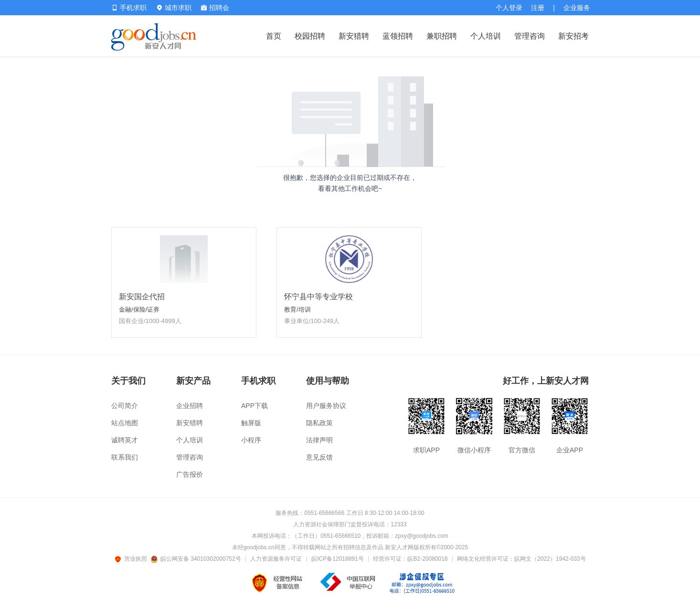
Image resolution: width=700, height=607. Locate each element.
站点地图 (125, 423)
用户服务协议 (326, 406)
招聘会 (215, 8)
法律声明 (319, 440)
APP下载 (255, 406)
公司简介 (125, 406)
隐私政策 (319, 423)
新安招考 (573, 36)
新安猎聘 (354, 36)
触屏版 (251, 423)
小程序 (251, 440)
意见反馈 (319, 457)
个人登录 (509, 8)
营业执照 (132, 559)
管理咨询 (530, 36)
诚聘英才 (125, 440)
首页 (274, 36)
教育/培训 (297, 309)
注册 (538, 8)
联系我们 (125, 457)
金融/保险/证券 (139, 309)
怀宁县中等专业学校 (318, 297)
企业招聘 (190, 406)
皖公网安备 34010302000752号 (196, 559)
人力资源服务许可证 (276, 559)
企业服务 (577, 8)
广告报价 (190, 474)
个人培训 (486, 36)
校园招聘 (310, 36)
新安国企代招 (142, 297)
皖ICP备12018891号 (337, 559)
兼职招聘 (442, 36)
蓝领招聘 (398, 36)
